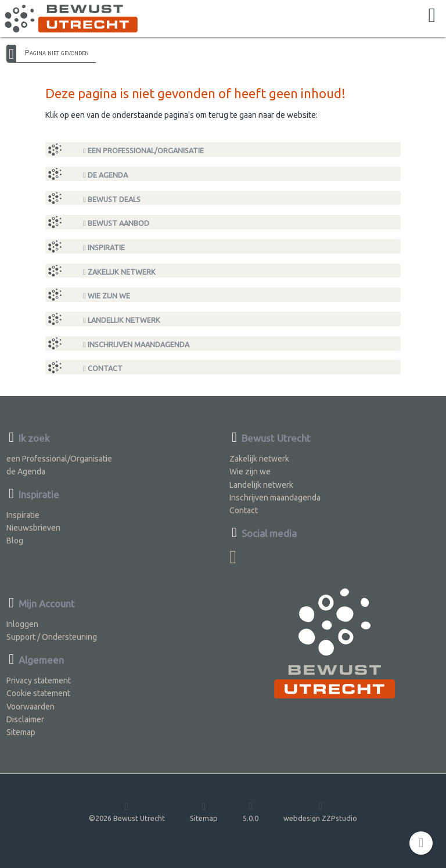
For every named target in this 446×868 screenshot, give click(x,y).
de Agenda (105, 175)
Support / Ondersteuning (52, 637)
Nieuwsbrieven (33, 528)
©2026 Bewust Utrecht (127, 811)
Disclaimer (25, 719)
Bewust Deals (112, 199)
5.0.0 (251, 811)
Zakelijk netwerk (119, 272)
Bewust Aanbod (116, 223)
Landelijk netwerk (122, 320)
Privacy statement (39, 680)
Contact (103, 368)
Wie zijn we (107, 296)
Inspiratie (104, 248)
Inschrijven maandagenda (136, 345)
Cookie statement (38, 693)
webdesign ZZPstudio (320, 811)
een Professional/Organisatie (143, 151)
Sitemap (21, 732)
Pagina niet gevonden (57, 52)
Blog (15, 541)
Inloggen (22, 624)
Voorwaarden (30, 707)
